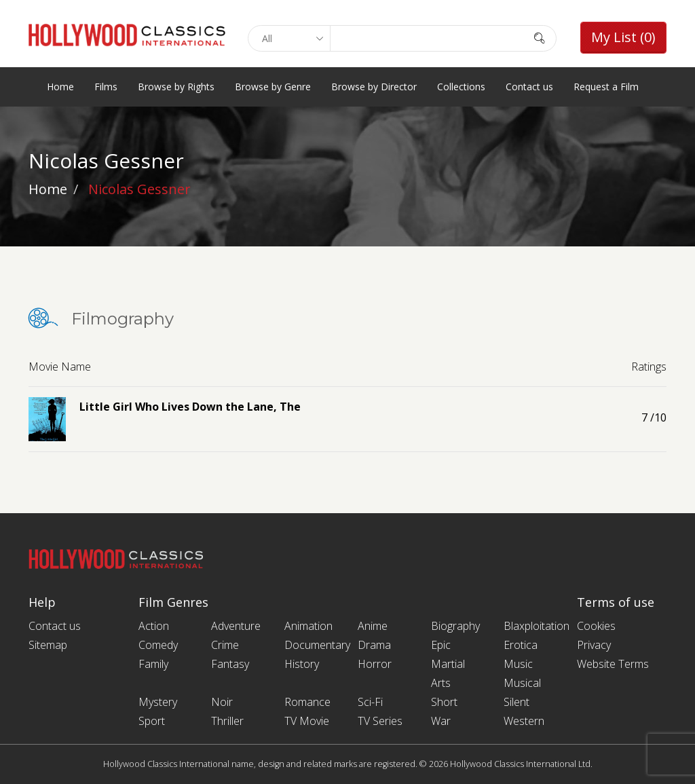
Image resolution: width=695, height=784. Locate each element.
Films (106, 87)
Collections (461, 87)
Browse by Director (374, 87)
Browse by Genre (273, 87)
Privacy (594, 645)
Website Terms (613, 664)
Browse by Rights (176, 87)
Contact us (529, 87)
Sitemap (48, 645)
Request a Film (606, 87)
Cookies (596, 626)
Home (60, 87)
